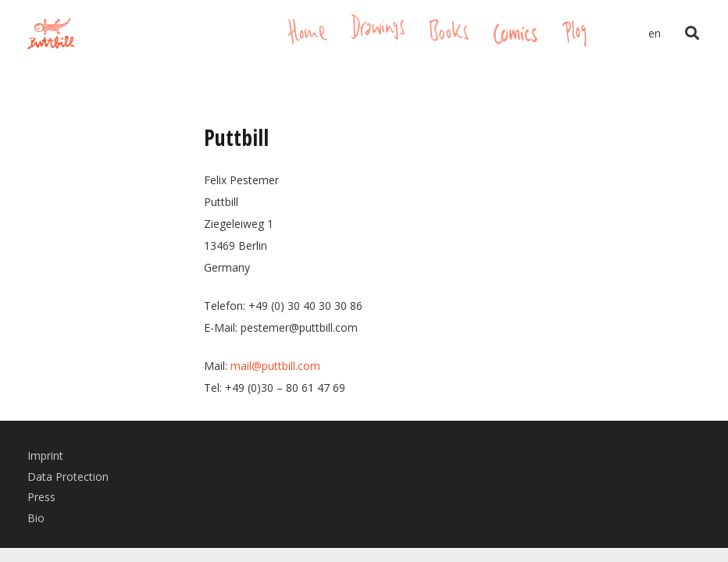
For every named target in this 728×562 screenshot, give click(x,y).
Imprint (45, 455)
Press (41, 497)
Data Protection (68, 477)
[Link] (51, 34)
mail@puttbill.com (275, 366)
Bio (36, 518)
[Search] (692, 33)
